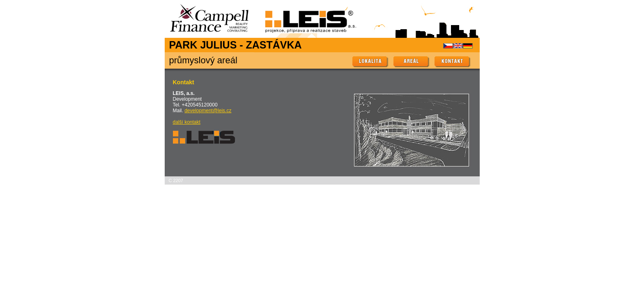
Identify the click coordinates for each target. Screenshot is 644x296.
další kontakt (187, 122)
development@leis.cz (208, 111)
